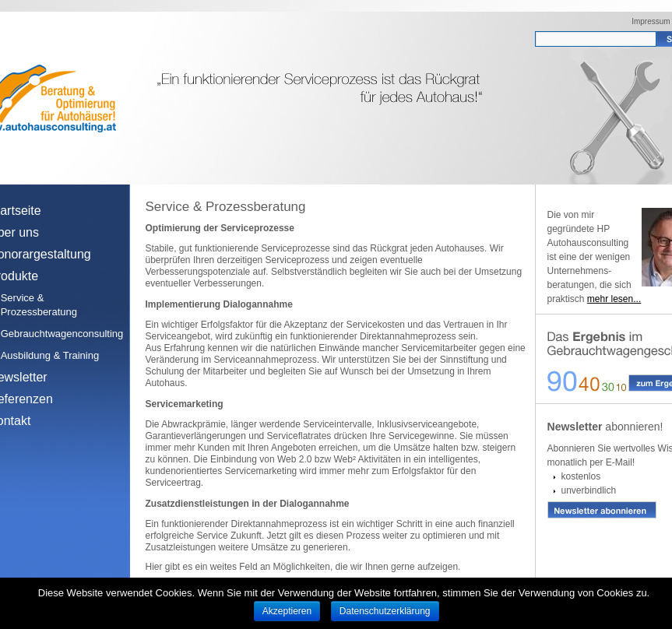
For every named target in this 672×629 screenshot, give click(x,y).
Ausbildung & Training (50, 355)
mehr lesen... (614, 299)
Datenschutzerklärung (385, 611)
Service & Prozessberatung (39, 305)
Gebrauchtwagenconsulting (58, 334)
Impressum (651, 21)
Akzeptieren (287, 611)
